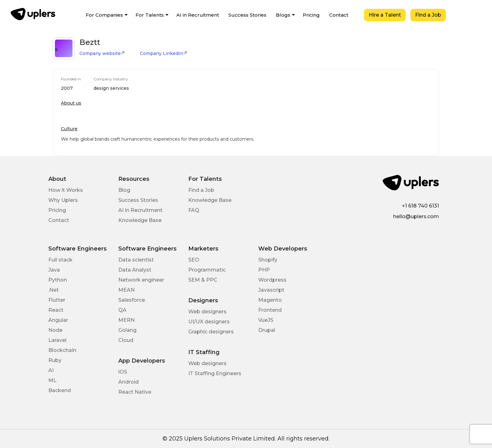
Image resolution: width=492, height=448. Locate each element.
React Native (135, 392)
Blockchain (62, 350)
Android (128, 382)
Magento (270, 300)
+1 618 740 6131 (420, 206)
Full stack (60, 260)
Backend (60, 390)
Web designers (207, 312)
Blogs (283, 15)
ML (52, 380)
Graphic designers (211, 332)
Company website (102, 53)
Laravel (57, 340)
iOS (123, 372)
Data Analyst (135, 270)
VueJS (266, 320)
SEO (194, 260)
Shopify (268, 260)
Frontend (270, 310)
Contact (339, 15)
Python (58, 280)
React (56, 310)
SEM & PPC (203, 280)
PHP (264, 270)
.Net (53, 290)
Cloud (126, 340)
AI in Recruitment (198, 15)
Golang (127, 330)
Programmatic (207, 270)
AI (51, 370)
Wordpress (272, 280)
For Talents (150, 15)
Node (55, 330)
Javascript (271, 290)
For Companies (104, 15)
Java (54, 270)
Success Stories (247, 15)
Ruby (55, 360)
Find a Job (428, 15)
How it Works (66, 190)
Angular (58, 320)
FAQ (194, 210)
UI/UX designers (209, 322)
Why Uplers (63, 200)
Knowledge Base (140, 220)
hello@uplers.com (416, 216)
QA (122, 310)
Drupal (267, 330)
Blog (124, 190)
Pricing (311, 15)
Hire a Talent (385, 15)
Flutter (57, 300)
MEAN (126, 290)
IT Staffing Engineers (215, 373)
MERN (126, 320)
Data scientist (136, 260)
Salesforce (132, 300)
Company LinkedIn (164, 53)
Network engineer (141, 280)
